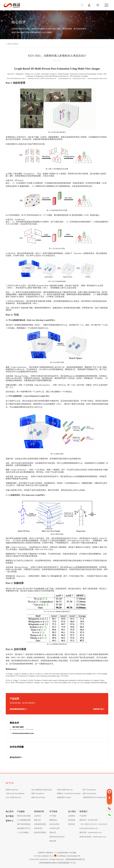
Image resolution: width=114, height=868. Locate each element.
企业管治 (37, 816)
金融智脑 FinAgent (64, 797)
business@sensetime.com (22, 733)
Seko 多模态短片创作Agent (42, 790)
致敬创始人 (54, 820)
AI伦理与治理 (54, 828)
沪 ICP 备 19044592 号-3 (43, 856)
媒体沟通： (91, 832)
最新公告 (37, 820)
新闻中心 (10, 821)
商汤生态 (53, 832)
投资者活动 (38, 828)
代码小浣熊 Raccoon (65, 790)
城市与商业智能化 (24, 824)
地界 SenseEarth (38, 793)
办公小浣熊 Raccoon (14, 797)
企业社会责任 (54, 824)
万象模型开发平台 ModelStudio (94, 797)
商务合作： (89, 820)
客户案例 (10, 816)
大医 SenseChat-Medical (15, 793)
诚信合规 (53, 841)
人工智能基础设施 (24, 820)
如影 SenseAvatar (89, 793)
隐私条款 (49, 853)
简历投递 (72, 820)
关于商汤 (53, 816)
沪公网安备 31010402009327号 (67, 856)
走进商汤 (72, 816)
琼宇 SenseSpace (89, 790)
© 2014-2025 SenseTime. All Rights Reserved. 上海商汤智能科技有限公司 (57, 859)
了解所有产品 (98, 709)
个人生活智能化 (23, 832)
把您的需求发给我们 (18, 709)
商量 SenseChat (12, 790)
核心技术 (10, 811)
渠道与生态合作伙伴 (57, 837)
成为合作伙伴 (16, 757)
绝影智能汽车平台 (24, 828)
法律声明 (41, 853)
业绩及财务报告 (40, 824)
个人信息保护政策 (61, 853)
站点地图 (73, 853)
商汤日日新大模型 (24, 816)
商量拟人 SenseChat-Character (69, 793)
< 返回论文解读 (12, 44)
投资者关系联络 (40, 832)
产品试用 (83, 816)
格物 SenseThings (38, 797)
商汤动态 (72, 824)
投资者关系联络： (93, 837)
